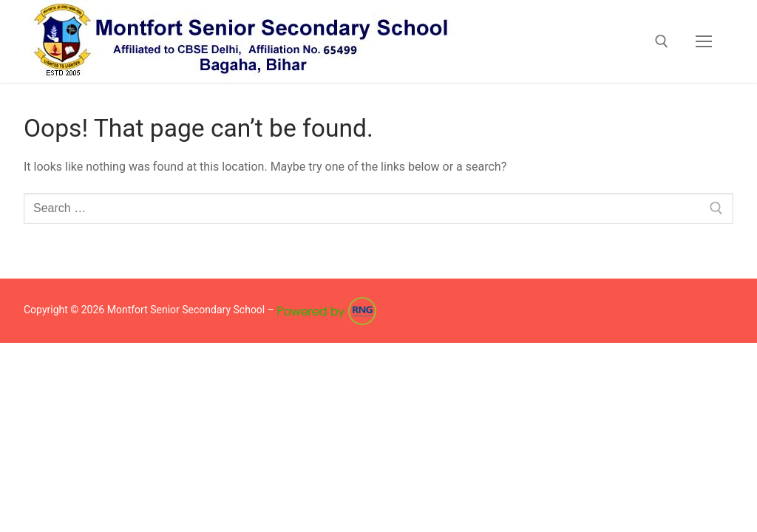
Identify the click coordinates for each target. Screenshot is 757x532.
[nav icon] (704, 41)
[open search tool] (662, 41)
